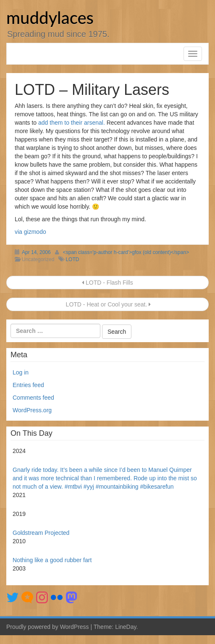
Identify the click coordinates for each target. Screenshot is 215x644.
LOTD (72, 259)
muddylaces (50, 18)
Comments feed (33, 398)
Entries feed (28, 385)
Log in (21, 372)
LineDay (126, 627)
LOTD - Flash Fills (107, 283)
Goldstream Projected (41, 533)
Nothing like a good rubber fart (52, 560)
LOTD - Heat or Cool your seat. (108, 304)
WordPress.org (32, 410)
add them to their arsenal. (72, 123)
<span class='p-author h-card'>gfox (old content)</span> (126, 252)
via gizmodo (30, 232)
